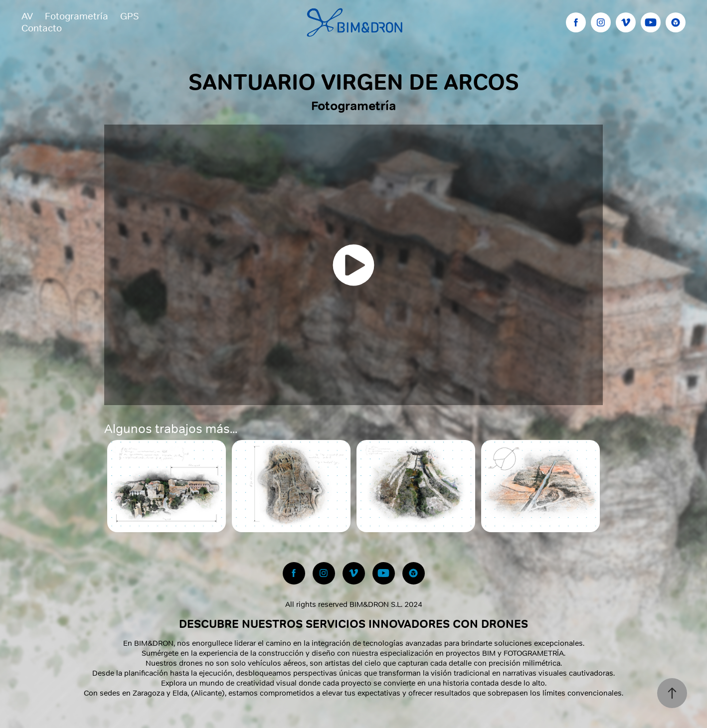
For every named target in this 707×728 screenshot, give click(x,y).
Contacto (42, 28)
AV (27, 16)
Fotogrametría (77, 16)
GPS (129, 16)
